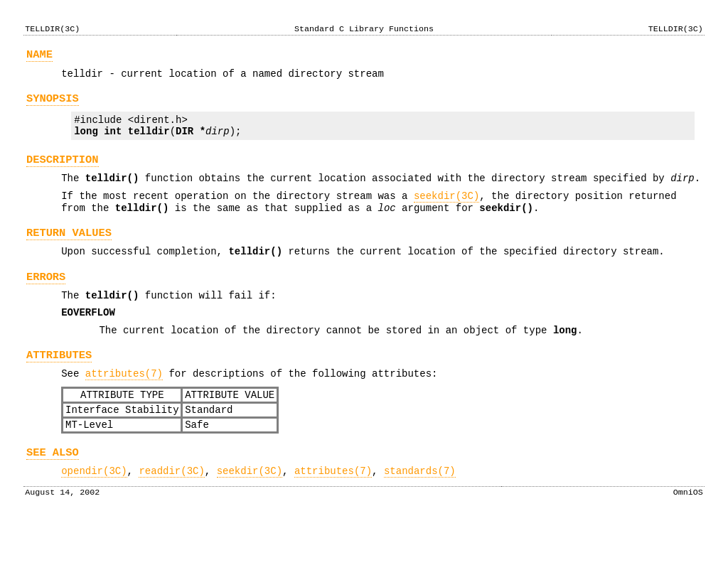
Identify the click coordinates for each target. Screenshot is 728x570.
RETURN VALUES (69, 254)
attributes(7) (124, 410)
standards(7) (420, 518)
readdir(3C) (171, 518)
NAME (39, 57)
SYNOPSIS (53, 105)
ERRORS (46, 302)
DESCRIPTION (63, 172)
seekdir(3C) (446, 213)
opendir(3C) (94, 518)
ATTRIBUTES (59, 389)
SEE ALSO (53, 497)
